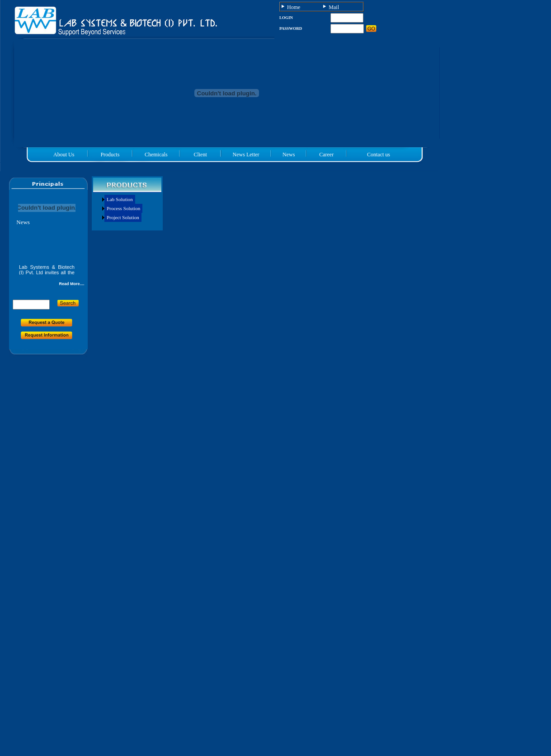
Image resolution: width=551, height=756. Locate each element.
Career (326, 155)
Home (294, 7)
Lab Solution (120, 199)
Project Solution (123, 217)
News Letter (246, 155)
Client (200, 155)
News (289, 155)
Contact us (379, 155)
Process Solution (123, 208)
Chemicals (156, 155)
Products (110, 155)
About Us (64, 155)
